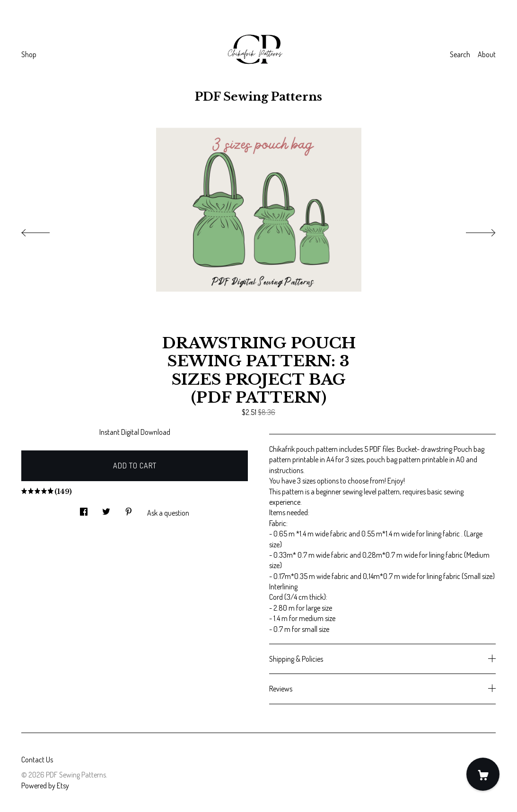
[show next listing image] (472, 230)
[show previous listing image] (45, 230)
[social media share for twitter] (106, 509)
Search (460, 54)
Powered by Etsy (45, 786)
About (487, 54)
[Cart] (483, 774)
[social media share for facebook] (84, 509)
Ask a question (168, 513)
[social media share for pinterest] (129, 509)
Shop (29, 54)
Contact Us (37, 760)
